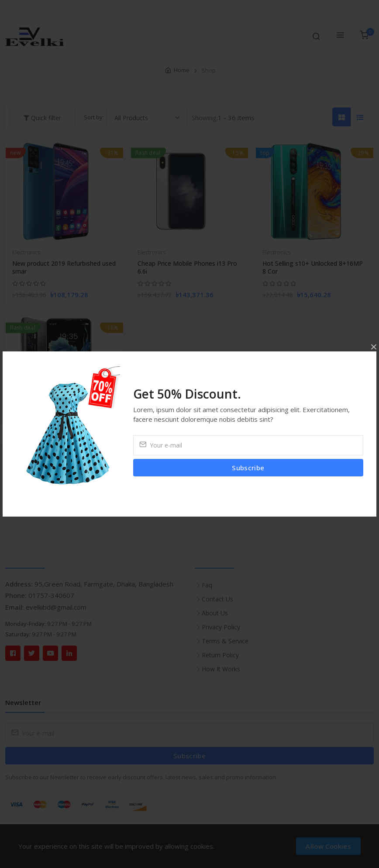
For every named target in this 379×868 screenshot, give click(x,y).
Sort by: (94, 117)
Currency (305, 9)
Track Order (28, 9)
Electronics (26, 252)
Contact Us (217, 599)
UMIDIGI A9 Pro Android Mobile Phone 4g (57, 442)
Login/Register (351, 9)
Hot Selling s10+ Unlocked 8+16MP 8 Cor (313, 267)
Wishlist (265, 9)
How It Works (221, 669)
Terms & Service (225, 641)
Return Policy (220, 655)
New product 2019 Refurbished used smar (64, 267)
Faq (207, 585)
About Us (215, 613)
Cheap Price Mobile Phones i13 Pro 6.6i (187, 267)
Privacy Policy (221, 627)
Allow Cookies (328, 846)
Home (182, 70)
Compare (70, 9)
